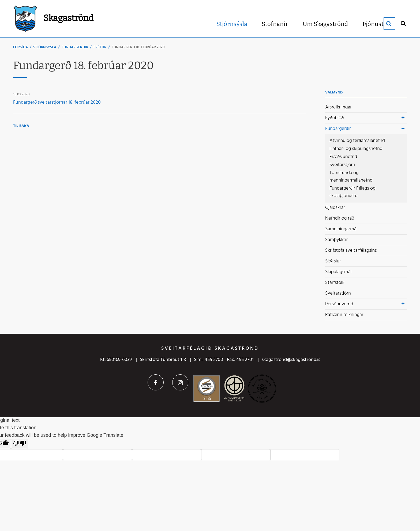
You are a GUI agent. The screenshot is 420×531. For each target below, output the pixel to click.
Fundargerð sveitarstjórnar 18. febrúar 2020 (57, 102)
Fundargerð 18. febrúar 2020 (138, 47)
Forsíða (20, 47)
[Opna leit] (403, 23)
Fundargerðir (75, 47)
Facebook (156, 382)
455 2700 (214, 360)
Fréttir (100, 47)
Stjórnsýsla (45, 47)
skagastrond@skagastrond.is (291, 360)
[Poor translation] (20, 444)
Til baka (21, 126)
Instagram (180, 382)
